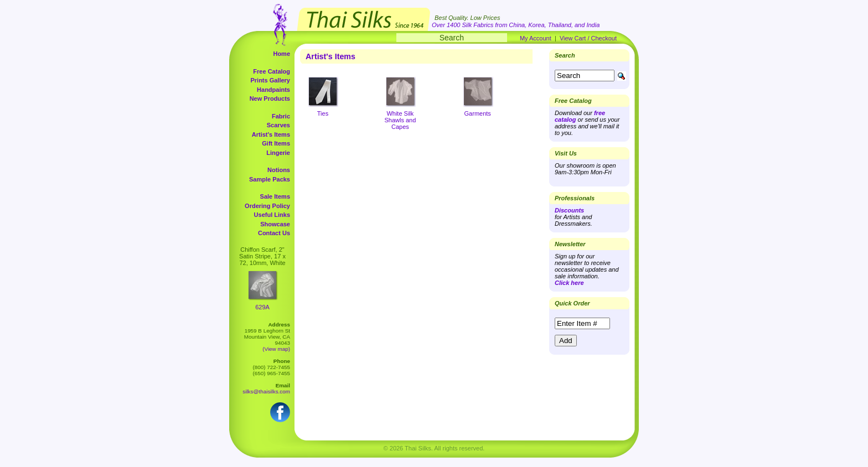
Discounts (569, 210)
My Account (536, 38)
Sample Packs (270, 179)
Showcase (275, 224)
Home (281, 54)
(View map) (276, 349)
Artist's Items (271, 134)
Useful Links (272, 215)
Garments (478, 113)
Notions (279, 170)
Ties (323, 113)
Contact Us (274, 233)
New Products (270, 98)
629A (262, 307)
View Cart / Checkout (588, 38)
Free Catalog (272, 71)
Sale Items (275, 196)
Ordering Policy (267, 206)
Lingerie (278, 153)
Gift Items (276, 143)
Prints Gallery (270, 80)
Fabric (281, 116)
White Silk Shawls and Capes (400, 120)
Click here (569, 283)
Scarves (278, 125)
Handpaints (273, 90)
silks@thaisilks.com (266, 391)
